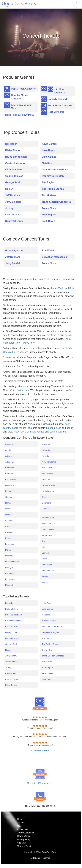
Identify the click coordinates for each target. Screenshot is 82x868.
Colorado (9, 474)
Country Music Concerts (19, 97)
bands (70, 428)
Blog (19, 826)
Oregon (45, 509)
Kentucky (9, 538)
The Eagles (48, 182)
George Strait (13, 182)
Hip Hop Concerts (60, 91)
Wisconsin (47, 576)
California (22, 390)
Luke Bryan (48, 150)
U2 (70, 288)
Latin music (56, 432)
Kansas (9, 532)
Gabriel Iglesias (14, 176)
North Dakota (48, 491)
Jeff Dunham (13, 195)
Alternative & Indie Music (22, 107)
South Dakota (48, 529)
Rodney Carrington (53, 176)
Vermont (46, 553)
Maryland (9, 556)
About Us (22, 823)
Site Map (21, 843)
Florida (8, 491)
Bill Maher (11, 144)
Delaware (9, 485)
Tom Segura (49, 215)
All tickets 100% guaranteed (40, 783)
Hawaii (8, 503)
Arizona (9, 456)
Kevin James (49, 144)
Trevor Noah (49, 208)
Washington (47, 565)
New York (46, 479)
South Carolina (49, 523)
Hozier (9, 189)
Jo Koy (9, 208)
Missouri (9, 585)
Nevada (45, 456)
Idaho (8, 509)
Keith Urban (12, 215)
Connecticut (11, 479)
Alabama (9, 444)
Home (20, 819)
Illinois (8, 515)
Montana (46, 444)
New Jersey (47, 468)
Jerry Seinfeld (13, 202)
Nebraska (46, 450)
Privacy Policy (24, 839)
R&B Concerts (56, 112)
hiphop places (54, 428)
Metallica (47, 163)
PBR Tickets (47, 673)
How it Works (24, 836)
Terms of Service (25, 846)
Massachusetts (12, 562)
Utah (44, 547)
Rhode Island (48, 518)
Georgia (9, 497)
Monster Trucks (49, 621)
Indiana (9, 520)
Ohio (44, 497)
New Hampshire (49, 462)
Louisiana (10, 544)
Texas (45, 541)
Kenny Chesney (14, 221)
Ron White (48, 251)
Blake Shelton (13, 150)
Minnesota (10, 573)
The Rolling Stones (53, 189)
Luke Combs (49, 157)
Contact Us (23, 829)
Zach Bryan (48, 221)
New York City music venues (29, 432)
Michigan (9, 567)
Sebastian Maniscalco (54, 257)
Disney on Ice (11, 632)
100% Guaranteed (26, 833)
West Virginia (48, 570)
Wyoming (46, 582)
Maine (8, 550)
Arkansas (9, 462)
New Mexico (47, 474)
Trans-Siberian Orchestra (56, 202)
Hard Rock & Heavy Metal (20, 115)
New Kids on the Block (55, 170)
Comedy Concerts (58, 99)
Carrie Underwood (16, 163)
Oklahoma (47, 503)
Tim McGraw (49, 195)
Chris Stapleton (14, 170)
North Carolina (48, 485)
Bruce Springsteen (16, 157)
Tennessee (47, 535)
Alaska (8, 450)
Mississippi (10, 579)
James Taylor (58, 288)
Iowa (7, 526)
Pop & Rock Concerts (23, 89)
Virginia (45, 559)
